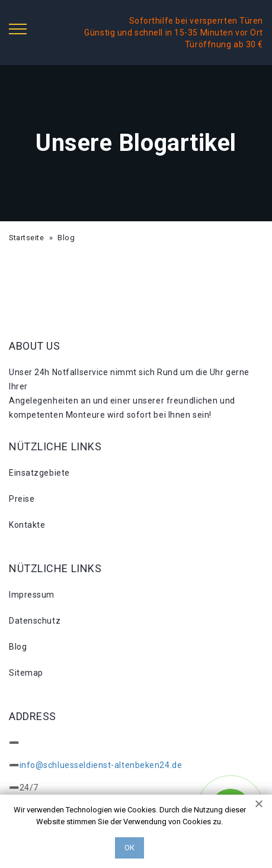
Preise (22, 499)
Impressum (32, 595)
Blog (18, 647)
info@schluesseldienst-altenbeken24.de (101, 765)
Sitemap (26, 673)
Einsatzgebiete (39, 473)
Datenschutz (35, 621)
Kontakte (27, 525)
